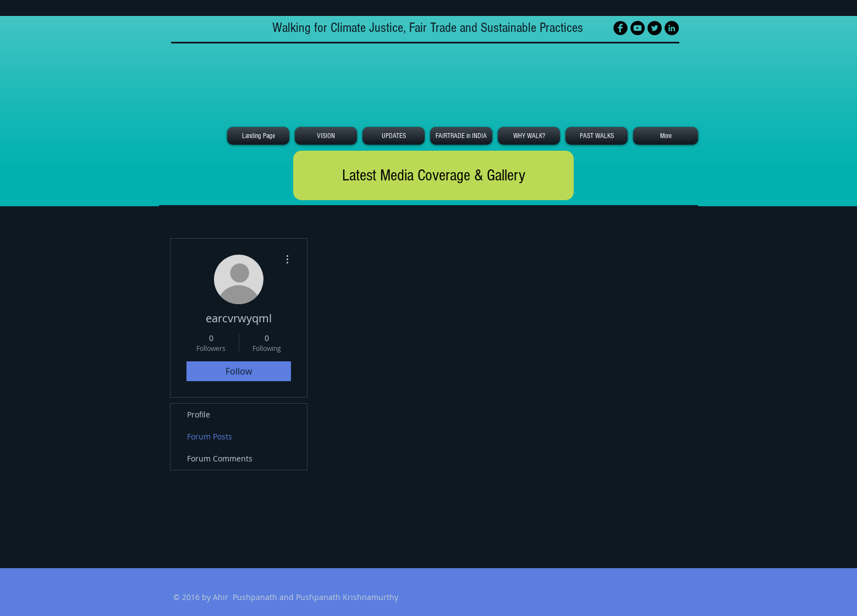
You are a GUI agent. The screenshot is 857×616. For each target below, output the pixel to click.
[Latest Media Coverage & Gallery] (433, 175)
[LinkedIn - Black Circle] (672, 28)
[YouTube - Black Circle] (638, 28)
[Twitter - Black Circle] (655, 28)
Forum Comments (220, 458)
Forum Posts (210, 436)
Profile (199, 414)
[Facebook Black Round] (620, 28)
